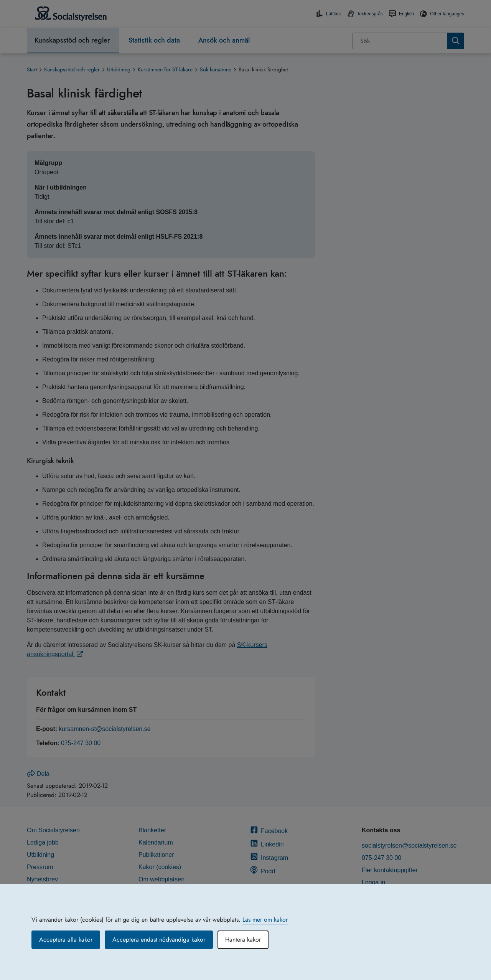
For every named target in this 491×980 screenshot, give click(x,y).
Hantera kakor (243, 940)
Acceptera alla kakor (66, 940)
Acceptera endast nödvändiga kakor (159, 940)
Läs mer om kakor (265, 920)
